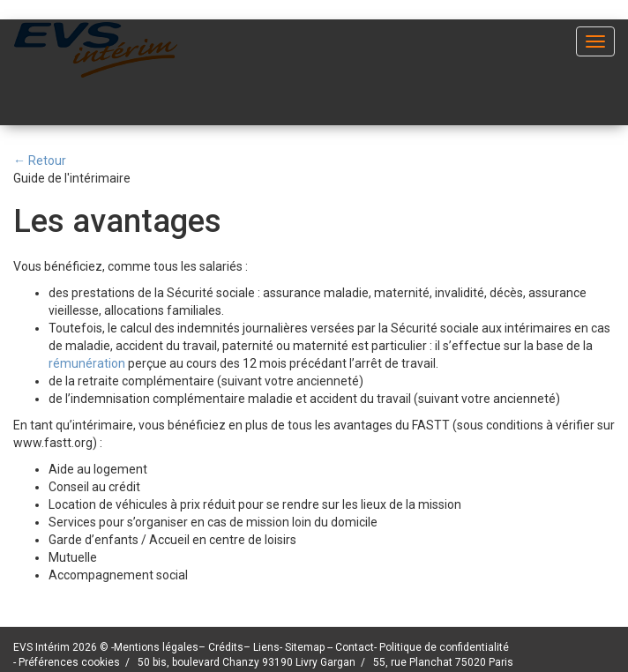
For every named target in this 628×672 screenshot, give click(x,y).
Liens (266, 647)
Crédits (226, 647)
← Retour (40, 161)
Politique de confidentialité (444, 647)
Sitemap (306, 647)
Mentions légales (156, 647)
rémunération (88, 363)
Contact (355, 647)
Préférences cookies (69, 662)
